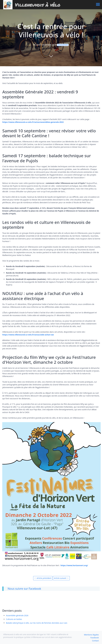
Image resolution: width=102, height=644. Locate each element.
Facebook (95, 638)
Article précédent (43, 578)
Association (63, 45)
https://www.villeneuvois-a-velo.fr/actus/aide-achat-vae (28, 335)
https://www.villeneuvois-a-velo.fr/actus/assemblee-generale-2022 (33, 122)
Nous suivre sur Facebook (24, 589)
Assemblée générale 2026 (17, 615)
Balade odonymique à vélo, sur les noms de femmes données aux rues (37, 623)
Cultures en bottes (14, 619)
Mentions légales (91, 635)
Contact (95, 641)
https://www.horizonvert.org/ (74, 565)
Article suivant (61, 578)
